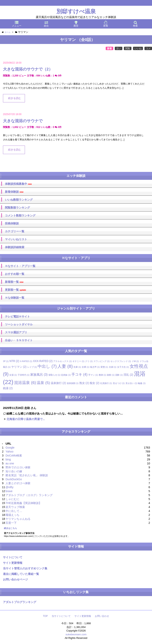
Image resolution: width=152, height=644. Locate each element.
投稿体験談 (12, 223)
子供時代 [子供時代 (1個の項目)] (24, 375)
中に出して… (14, 511)
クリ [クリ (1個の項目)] (89, 361)
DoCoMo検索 (14, 455)
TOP (45, 616)
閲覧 (128, 49)
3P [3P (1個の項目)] (6, 361)
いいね (138, 49)
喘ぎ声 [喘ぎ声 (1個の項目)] (95, 367)
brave (9, 491)
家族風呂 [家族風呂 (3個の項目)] (39, 375)
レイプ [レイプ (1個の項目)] (32, 367)
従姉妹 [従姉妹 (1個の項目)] (66, 375)
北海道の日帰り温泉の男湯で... (26, 419)
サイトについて (13, 557)
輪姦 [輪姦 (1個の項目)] (142, 383)
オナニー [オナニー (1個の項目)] (78, 361)
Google (10, 448)
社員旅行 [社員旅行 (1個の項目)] (106, 383)
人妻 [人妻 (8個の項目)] (65, 366)
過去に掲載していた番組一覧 (21, 574)
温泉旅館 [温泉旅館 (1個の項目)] (73, 383)
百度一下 (11, 523)
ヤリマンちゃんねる (18, 519)
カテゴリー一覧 (15, 231)
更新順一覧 (16, 290)
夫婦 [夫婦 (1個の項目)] (113, 367)
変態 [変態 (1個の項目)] (104, 367)
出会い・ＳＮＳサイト (19, 340)
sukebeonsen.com (76, 634)
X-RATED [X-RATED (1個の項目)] (26, 361)
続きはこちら (10, 528)
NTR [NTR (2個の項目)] (14, 361)
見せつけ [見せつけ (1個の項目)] (119, 383)
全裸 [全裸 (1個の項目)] (85, 367)
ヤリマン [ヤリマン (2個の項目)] (19, 367)
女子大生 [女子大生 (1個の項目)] (123, 367)
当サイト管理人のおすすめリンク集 (25, 568)
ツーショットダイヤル (19, 324)
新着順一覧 (14, 282)
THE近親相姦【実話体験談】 (24, 503)
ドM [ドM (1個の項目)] (135, 361)
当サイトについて (61, 616)
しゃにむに (12, 499)
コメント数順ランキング (20, 215)
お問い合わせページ (15, 579)
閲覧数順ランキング (17, 208)
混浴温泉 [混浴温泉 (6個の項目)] (25, 383)
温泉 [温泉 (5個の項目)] (43, 383)
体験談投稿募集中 (18, 184)
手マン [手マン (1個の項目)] (93, 375)
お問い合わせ (102, 616)
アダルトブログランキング (20, 602)
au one (10, 463)
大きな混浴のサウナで (23, 121)
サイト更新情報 (13, 563)
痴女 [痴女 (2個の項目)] (95, 383)
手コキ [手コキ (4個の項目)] (79, 374)
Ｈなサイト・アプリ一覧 (20, 266)
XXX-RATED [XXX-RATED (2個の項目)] (43, 361)
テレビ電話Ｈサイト (17, 316)
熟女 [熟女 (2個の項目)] (84, 383)
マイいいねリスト (16, 239)
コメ (148, 49)
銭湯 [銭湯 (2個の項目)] (8, 388)
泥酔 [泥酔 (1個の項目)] (119, 375)
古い (119, 49)
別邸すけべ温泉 (76, 11)
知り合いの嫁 (14, 471)
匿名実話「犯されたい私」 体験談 (27, 475)
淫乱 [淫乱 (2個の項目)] (128, 375)
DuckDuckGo (14, 479)
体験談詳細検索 (15, 247)
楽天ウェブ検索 (15, 507)
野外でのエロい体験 (18, 467)
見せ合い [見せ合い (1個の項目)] (131, 383)
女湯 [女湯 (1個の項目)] (13, 375)
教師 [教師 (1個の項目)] (103, 375)
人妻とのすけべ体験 (18, 483)
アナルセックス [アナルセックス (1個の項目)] (62, 361)
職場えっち (12, 515)
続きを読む (15, 98)
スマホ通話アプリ (16, 332)
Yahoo (9, 452)
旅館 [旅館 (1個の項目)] (111, 375)
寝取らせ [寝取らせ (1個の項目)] (54, 375)
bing (8, 459)
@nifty (9, 487)
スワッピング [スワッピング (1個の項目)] (102, 361)
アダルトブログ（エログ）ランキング (29, 495)
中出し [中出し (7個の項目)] (47, 366)
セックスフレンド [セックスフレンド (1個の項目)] (121, 361)
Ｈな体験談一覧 (15, 298)
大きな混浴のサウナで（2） (28, 69)
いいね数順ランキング (19, 200)
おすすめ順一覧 (15, 274)
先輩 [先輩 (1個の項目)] (77, 367)
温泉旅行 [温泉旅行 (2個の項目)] (58, 383)
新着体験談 (14, 192)
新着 (109, 49)
